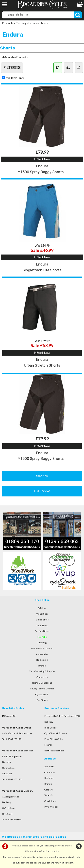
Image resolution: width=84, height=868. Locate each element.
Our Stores (42, 700)
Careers (48, 790)
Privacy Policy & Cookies (42, 689)
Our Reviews (42, 491)
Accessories (42, 654)
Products (8, 23)
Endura (33, 23)
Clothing (21, 23)
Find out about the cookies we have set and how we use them (42, 863)
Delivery (49, 722)
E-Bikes (42, 608)
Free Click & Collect (54, 739)
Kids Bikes (42, 625)
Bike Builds (50, 728)
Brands (42, 666)
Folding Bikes (42, 631)
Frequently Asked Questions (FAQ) (62, 716)
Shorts (44, 23)
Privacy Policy (51, 807)
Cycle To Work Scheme (56, 733)
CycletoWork (42, 694)
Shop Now (42, 476)
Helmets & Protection (42, 648)
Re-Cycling (42, 660)
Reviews (49, 778)
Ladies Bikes (42, 620)
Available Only (15, 78)
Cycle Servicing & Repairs (42, 671)
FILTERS (12, 67)
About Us (49, 766)
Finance (48, 745)
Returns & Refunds (54, 751)
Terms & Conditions (42, 683)
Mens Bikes (42, 614)
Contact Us (42, 677)
